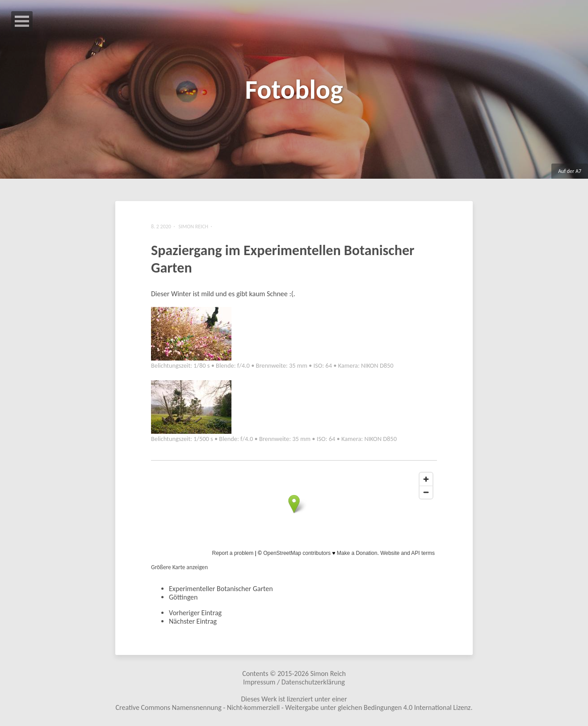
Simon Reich (328, 674)
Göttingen (183, 597)
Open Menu (22, 21)
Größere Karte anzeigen (179, 567)
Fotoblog (294, 90)
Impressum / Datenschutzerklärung (294, 682)
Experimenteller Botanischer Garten (221, 589)
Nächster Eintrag (193, 621)
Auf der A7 (570, 171)
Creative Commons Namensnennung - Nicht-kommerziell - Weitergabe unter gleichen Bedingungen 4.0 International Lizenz (293, 707)
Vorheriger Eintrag (195, 613)
